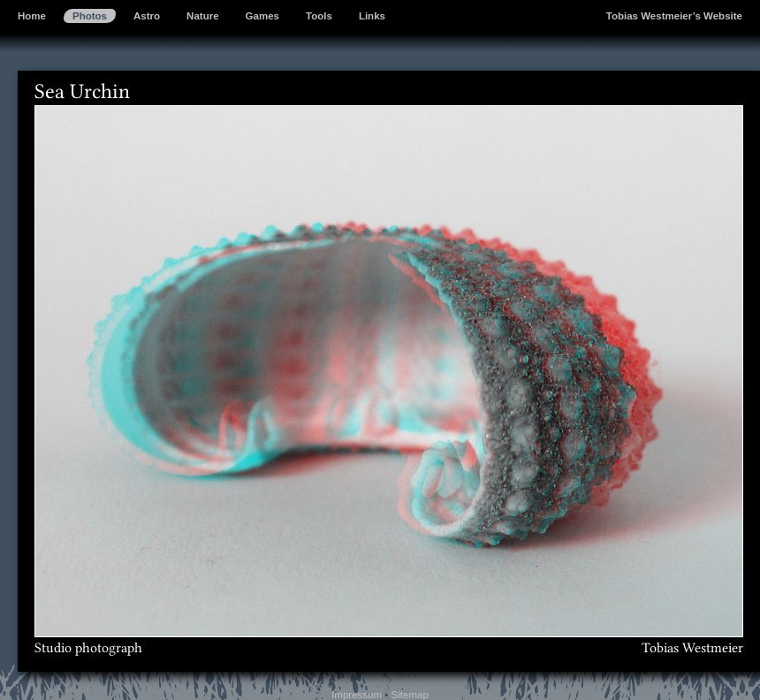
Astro (147, 16)
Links (372, 16)
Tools (319, 16)
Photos (90, 16)
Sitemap (410, 695)
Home (32, 16)
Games (262, 16)
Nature (202, 16)
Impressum (357, 695)
